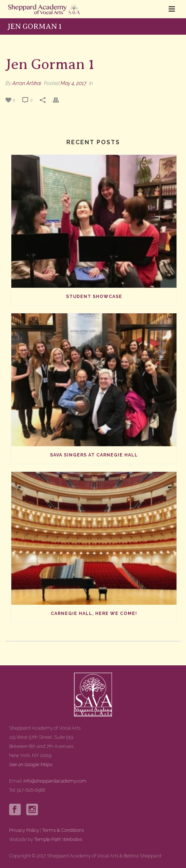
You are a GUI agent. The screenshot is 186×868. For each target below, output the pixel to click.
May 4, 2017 (73, 83)
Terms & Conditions (63, 830)
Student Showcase (94, 297)
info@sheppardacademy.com (55, 781)
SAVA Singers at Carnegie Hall (94, 455)
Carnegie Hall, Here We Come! (94, 613)
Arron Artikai (27, 83)
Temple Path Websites (58, 839)
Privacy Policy (24, 830)
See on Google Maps (31, 764)
